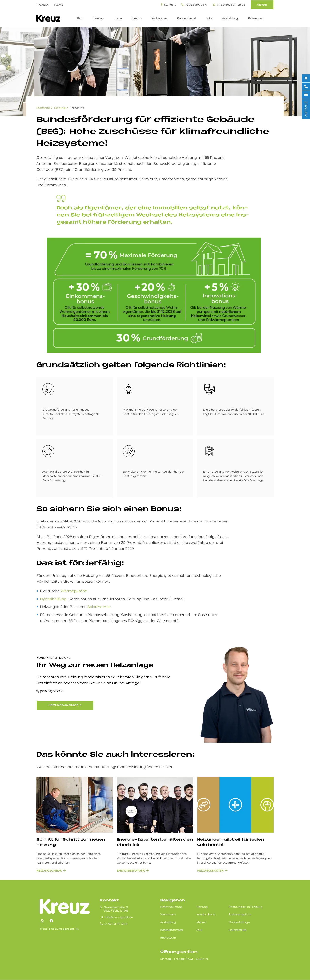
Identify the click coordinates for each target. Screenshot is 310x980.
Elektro (137, 18)
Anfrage (262, 5)
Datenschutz (237, 930)
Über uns (42, 5)
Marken (201, 922)
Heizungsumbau (49, 871)
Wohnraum (159, 18)
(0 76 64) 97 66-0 (194, 5)
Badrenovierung (171, 907)
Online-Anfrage (239, 922)
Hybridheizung (53, 599)
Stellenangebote (240, 914)
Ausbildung (230, 18)
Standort (168, 5)
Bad (80, 18)
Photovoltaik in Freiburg (246, 907)
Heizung (98, 18)
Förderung (77, 108)
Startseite (43, 108)
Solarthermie (99, 607)
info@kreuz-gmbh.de (229, 5)
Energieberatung (131, 871)
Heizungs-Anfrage (63, 705)
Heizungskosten (210, 871)
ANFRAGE (306, 109)
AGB (199, 930)
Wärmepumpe (74, 591)
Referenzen (256, 18)
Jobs (209, 18)
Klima (118, 18)
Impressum (168, 938)
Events (58, 5)
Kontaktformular (172, 930)
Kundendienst (187, 18)
